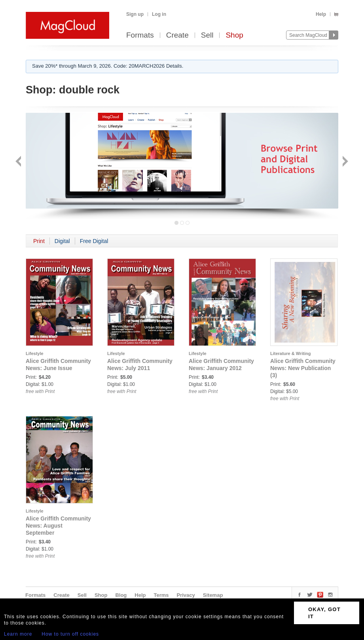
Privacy (186, 595)
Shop (234, 35)
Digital (62, 241)
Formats (140, 35)
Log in (159, 14)
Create (177, 35)
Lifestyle (35, 353)
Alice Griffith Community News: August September (58, 526)
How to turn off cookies (70, 634)
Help (321, 14)
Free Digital (94, 241)
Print (39, 241)
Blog (121, 595)
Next (344, 162)
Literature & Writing (290, 353)
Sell (207, 35)
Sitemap (213, 595)
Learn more (18, 634)
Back (19, 162)
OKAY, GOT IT (324, 613)
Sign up (135, 14)
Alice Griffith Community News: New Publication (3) (303, 368)
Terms (161, 595)
